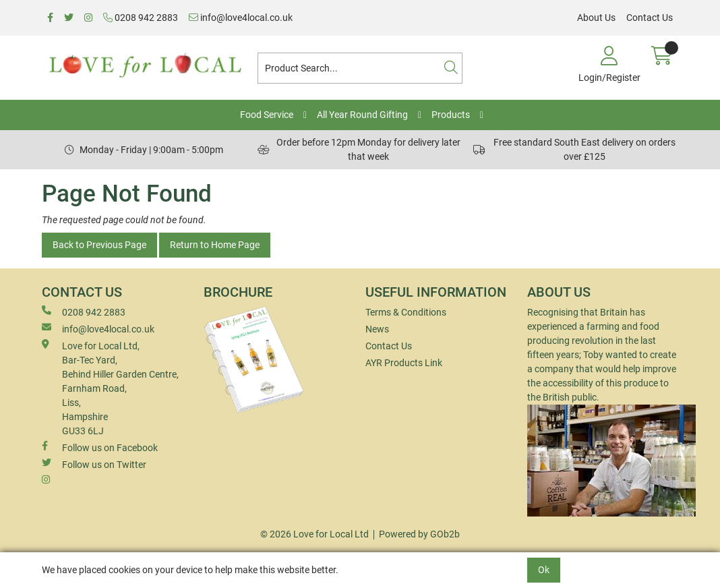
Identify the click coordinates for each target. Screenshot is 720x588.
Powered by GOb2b (419, 534)
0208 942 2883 (141, 18)
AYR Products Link (404, 363)
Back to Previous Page (99, 245)
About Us (596, 18)
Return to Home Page (215, 245)
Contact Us (650, 18)
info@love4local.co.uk (241, 18)
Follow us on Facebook (100, 447)
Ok (544, 570)
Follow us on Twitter (94, 464)
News (377, 329)
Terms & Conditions (406, 312)
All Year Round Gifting (362, 115)
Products (451, 115)
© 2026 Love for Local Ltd (314, 534)
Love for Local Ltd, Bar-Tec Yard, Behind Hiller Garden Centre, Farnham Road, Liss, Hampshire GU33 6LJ (110, 388)
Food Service (267, 115)
